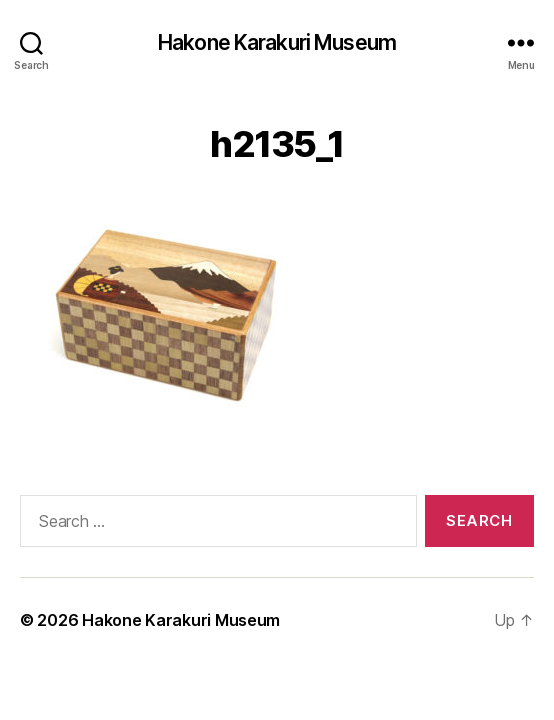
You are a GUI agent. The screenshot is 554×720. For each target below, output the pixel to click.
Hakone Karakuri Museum (277, 42)
